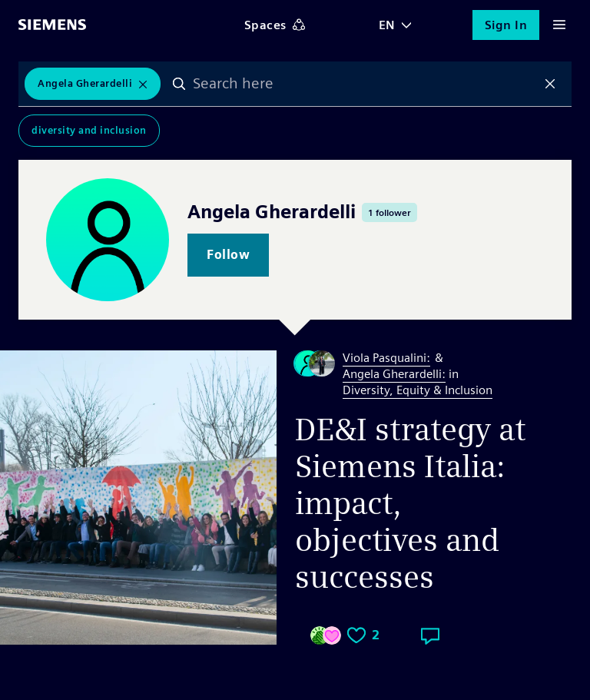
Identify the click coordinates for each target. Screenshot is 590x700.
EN (387, 25)
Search (179, 84)
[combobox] (365, 84)
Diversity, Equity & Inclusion (418, 390)
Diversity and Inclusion (89, 130)
